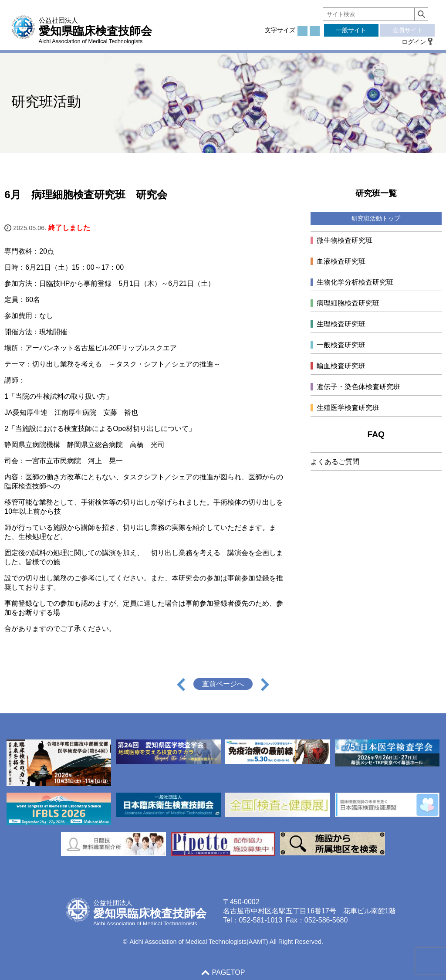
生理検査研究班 (341, 324)
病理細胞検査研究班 (348, 303)
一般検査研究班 (341, 345)
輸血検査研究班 (341, 366)
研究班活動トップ (376, 218)
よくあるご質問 (335, 462)
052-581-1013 (260, 920)
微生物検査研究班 (345, 240)
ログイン (414, 42)
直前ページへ (223, 684)
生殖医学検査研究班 (348, 408)
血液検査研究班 (341, 261)
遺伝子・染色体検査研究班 (358, 387)
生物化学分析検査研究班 (355, 282)
